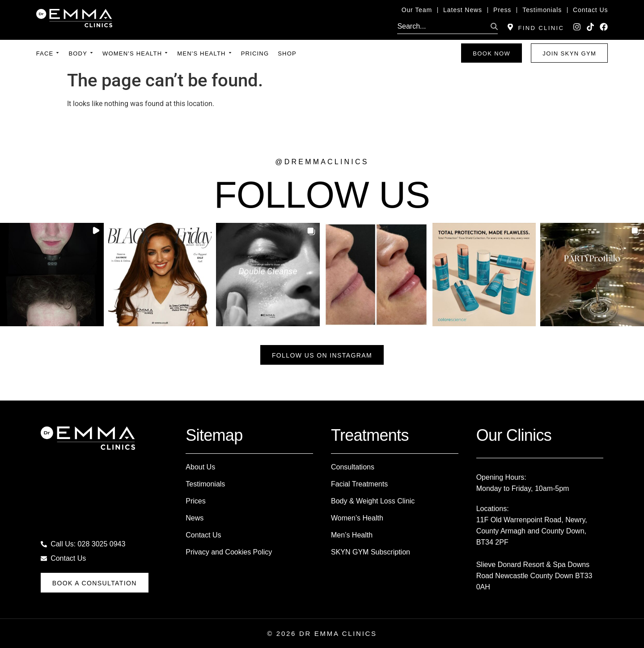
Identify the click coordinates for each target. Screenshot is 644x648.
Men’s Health (352, 535)
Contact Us (203, 535)
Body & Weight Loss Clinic (373, 501)
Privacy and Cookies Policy (229, 552)
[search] (442, 26)
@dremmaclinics (322, 162)
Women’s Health (357, 518)
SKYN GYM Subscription (371, 552)
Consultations (353, 467)
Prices (195, 501)
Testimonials (205, 484)
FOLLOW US (322, 195)
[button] (52, 275)
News (195, 518)
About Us (200, 467)
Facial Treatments (359, 484)
